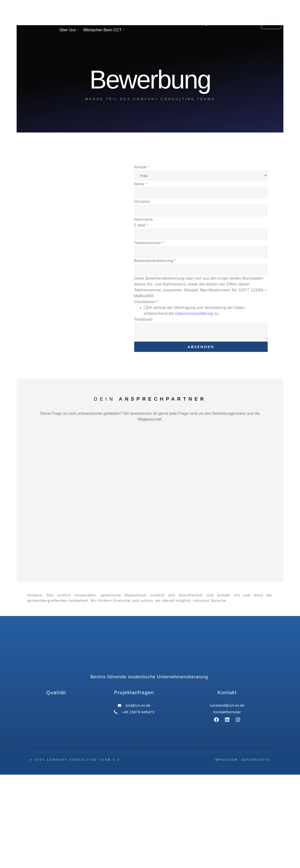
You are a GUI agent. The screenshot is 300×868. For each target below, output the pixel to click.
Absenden (201, 440)
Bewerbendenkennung (155, 354)
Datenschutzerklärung (194, 407)
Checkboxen (146, 395)
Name (141, 277)
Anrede (142, 260)
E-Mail (141, 319)
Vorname (142, 295)
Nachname (144, 313)
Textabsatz (143, 413)
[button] (205, 70)
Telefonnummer (149, 336)
